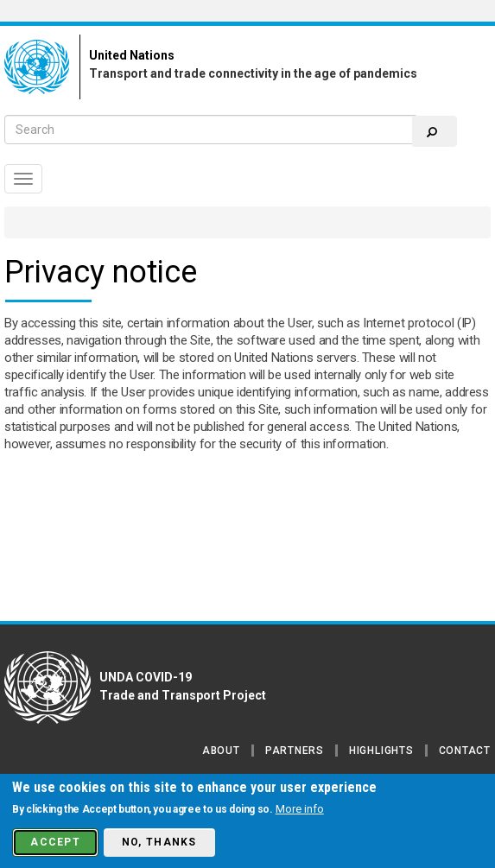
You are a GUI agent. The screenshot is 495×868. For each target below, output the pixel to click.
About (221, 751)
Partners (295, 751)
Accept (55, 842)
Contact (465, 751)
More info (300, 809)
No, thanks (159, 842)
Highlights (381, 751)
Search (432, 132)
